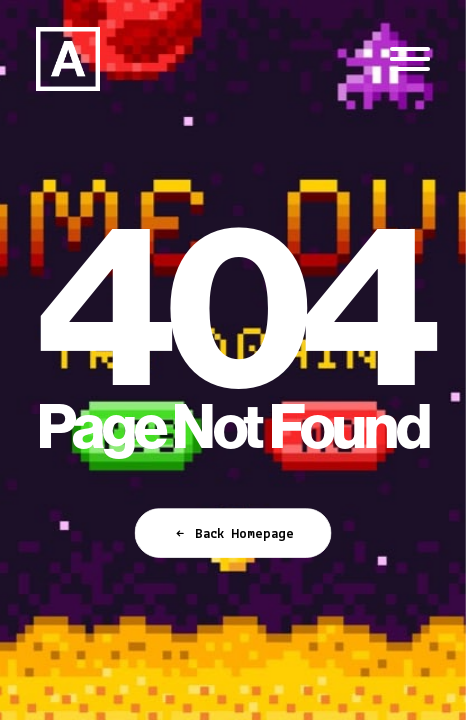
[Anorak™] (68, 59)
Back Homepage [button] (233, 534)
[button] (410, 59)
